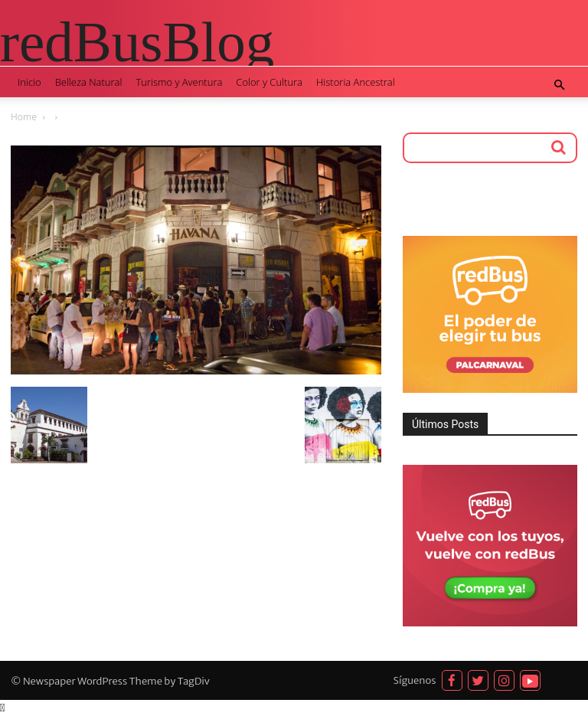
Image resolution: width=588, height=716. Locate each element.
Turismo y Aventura (179, 82)
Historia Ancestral (356, 82)
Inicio (29, 82)
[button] (559, 85)
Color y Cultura (269, 82)
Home (24, 117)
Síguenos (415, 680)
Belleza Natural (89, 82)
